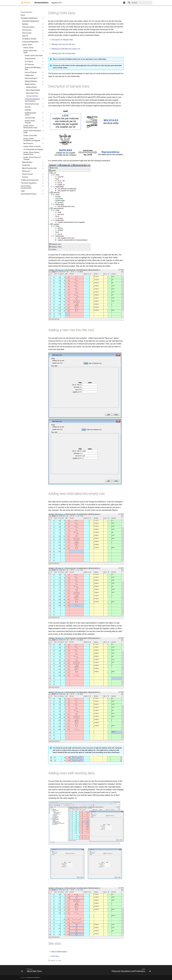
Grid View (55, 956)
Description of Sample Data (62, 40)
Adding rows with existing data (63, 53)
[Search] (140, 3)
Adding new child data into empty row (66, 49)
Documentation (26, 12)
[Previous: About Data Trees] (32, 971)
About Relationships (59, 952)
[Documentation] (26, 3)
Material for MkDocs (34, 978)
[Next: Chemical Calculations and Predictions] (131, 971)
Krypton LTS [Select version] (56, 3)
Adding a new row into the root (63, 44)
